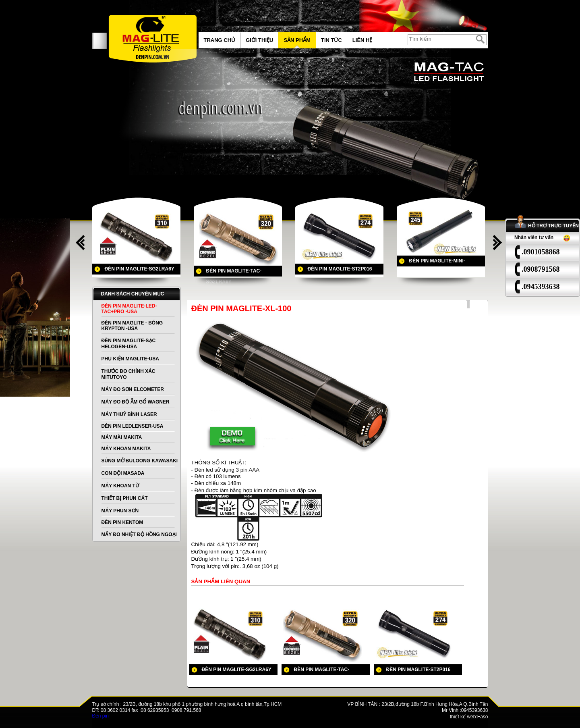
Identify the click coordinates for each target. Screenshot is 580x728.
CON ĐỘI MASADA (123, 473)
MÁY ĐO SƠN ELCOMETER (133, 389)
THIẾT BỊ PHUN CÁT (125, 498)
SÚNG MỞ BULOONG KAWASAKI (140, 461)
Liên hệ (362, 40)
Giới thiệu (259, 40)
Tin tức (331, 40)
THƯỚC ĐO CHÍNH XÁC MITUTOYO (128, 374)
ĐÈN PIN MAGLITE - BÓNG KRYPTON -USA (132, 326)
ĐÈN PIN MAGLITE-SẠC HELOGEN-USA (129, 344)
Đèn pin (100, 716)
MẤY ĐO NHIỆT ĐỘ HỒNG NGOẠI (139, 535)
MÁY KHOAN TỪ (120, 486)
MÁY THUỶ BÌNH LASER (129, 414)
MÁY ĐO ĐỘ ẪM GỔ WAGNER (136, 402)
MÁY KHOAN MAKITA (126, 449)
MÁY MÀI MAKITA (122, 437)
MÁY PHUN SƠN (120, 511)
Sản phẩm (297, 40)
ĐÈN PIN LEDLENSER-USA (133, 426)
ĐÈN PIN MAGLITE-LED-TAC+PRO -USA (129, 309)
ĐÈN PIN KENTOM (122, 522)
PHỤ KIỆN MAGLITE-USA (130, 359)
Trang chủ (220, 40)
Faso (483, 717)
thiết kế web (463, 717)
